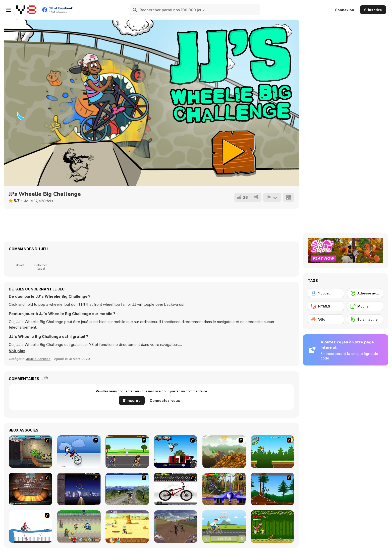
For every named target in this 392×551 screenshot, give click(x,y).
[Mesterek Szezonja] (272, 452)
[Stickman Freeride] (272, 489)
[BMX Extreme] (31, 451)
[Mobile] (365, 306)
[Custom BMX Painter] (176, 489)
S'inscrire (373, 10)
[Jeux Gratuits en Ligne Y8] (26, 10)
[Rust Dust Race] (127, 527)
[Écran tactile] (365, 319)
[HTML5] (326, 306)
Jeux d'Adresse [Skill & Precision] (38, 359)
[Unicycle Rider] (79, 452)
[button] (17, 351)
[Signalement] (272, 197)
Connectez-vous (165, 401)
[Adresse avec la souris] (365, 293)
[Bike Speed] (224, 527)
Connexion (344, 10)
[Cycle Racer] (127, 452)
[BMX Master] (79, 489)
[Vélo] (326, 319)
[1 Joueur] (326, 293)
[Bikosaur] (272, 527)
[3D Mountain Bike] (127, 489)
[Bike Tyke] (79, 527)
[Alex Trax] (224, 452)
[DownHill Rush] (176, 527)
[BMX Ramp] (31, 489)
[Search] (135, 10)
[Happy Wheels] (31, 527)
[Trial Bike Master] (224, 489)
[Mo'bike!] (176, 451)
